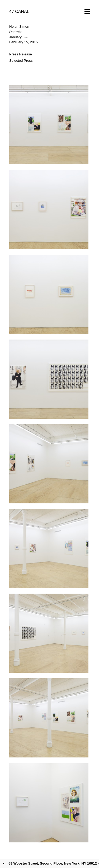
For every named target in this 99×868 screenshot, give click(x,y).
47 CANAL (19, 11)
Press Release (21, 54)
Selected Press (21, 61)
